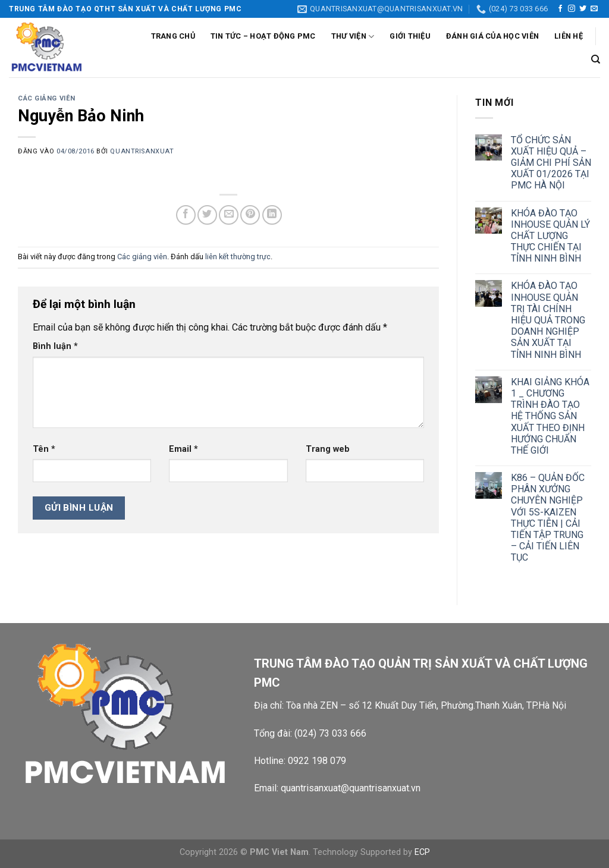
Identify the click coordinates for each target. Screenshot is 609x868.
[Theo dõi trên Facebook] (560, 9)
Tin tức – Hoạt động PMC (263, 36)
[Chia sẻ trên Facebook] (186, 215)
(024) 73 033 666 (330, 733)
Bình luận (55, 346)
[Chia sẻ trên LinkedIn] (272, 215)
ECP (422, 852)
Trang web (328, 449)
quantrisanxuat (142, 151)
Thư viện (353, 37)
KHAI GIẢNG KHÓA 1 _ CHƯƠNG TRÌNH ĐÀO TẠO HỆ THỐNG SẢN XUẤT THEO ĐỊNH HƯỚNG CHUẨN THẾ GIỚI (550, 416)
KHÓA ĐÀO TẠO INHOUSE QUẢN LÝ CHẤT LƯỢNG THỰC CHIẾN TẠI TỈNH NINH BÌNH (550, 236)
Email (183, 449)
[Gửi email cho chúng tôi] (594, 9)
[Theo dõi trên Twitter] (583, 9)
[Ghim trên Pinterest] (250, 215)
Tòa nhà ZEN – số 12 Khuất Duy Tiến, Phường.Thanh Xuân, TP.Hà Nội (427, 705)
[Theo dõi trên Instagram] (572, 9)
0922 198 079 (317, 761)
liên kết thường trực (238, 257)
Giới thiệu (410, 36)
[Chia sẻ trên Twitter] (207, 215)
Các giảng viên (47, 98)
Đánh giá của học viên (492, 36)
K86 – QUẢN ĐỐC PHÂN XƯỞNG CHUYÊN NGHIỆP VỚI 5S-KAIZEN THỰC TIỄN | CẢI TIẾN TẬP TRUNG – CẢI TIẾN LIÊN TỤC (548, 518)
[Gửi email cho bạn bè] (229, 215)
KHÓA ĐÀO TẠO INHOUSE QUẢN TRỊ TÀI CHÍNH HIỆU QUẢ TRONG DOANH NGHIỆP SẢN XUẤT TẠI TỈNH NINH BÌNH (548, 320)
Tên (44, 449)
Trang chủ (173, 36)
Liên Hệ (569, 36)
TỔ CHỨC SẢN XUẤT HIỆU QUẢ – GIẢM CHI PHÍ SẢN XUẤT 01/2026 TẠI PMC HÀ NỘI (551, 163)
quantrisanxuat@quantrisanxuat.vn (351, 788)
